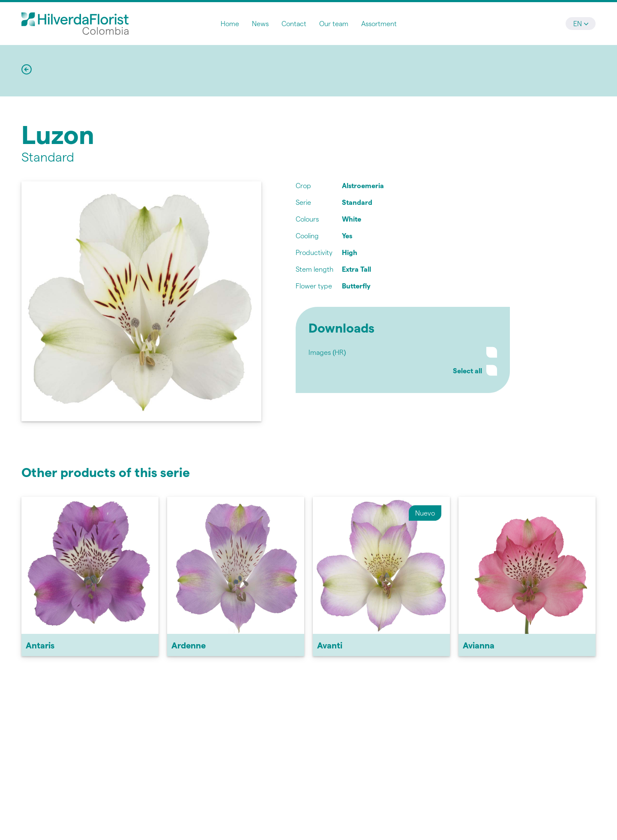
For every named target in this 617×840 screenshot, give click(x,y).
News (260, 23)
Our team (334, 23)
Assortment (379, 23)
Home (230, 23)
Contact (294, 23)
